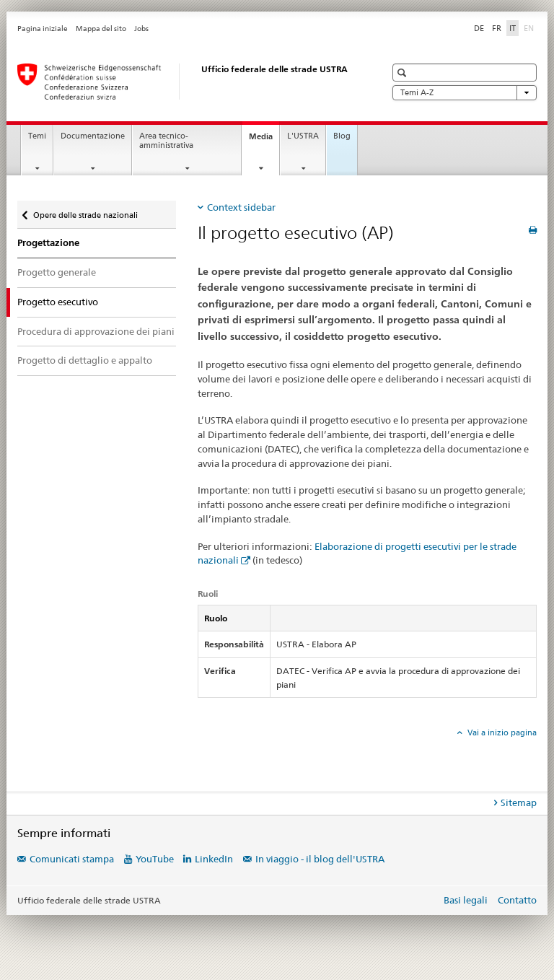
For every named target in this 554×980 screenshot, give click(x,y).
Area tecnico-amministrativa (166, 141)
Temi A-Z (465, 93)
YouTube (155, 859)
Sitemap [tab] (519, 802)
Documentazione (93, 136)
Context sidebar (241, 207)
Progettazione (48, 243)
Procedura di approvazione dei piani (96, 331)
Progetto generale (57, 272)
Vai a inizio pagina (501, 732)
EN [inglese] (530, 27)
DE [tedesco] (479, 28)
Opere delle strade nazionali (85, 212)
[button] (404, 73)
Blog (342, 136)
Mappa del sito (101, 29)
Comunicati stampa (72, 859)
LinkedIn (214, 859)
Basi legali (466, 900)
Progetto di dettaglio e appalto (85, 360)
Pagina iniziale (43, 29)
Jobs (141, 29)
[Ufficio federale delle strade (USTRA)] (187, 82)
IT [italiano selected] (513, 28)
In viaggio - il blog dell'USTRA (320, 859)
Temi (37, 136)
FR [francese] (497, 28)
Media (264, 140)
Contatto (517, 900)
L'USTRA (303, 136)
